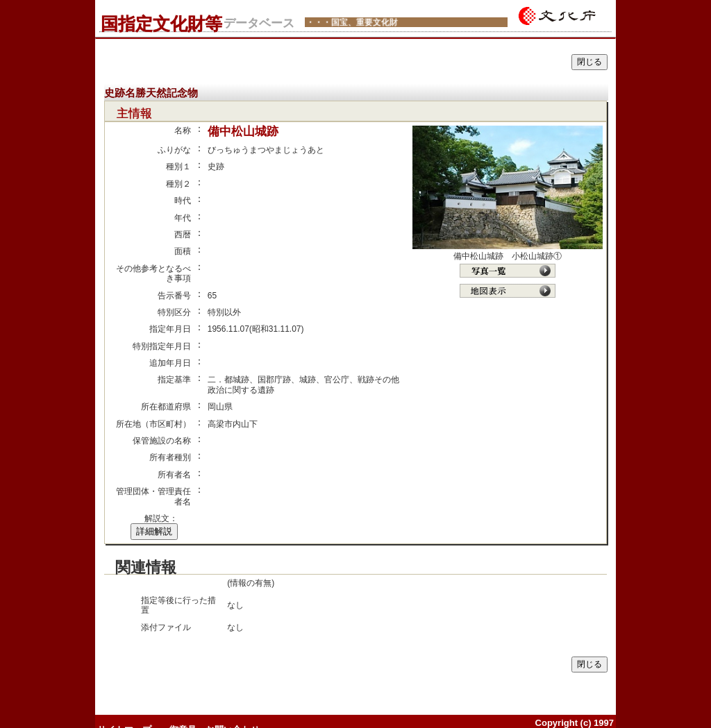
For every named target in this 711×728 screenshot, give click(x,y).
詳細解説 (154, 531)
